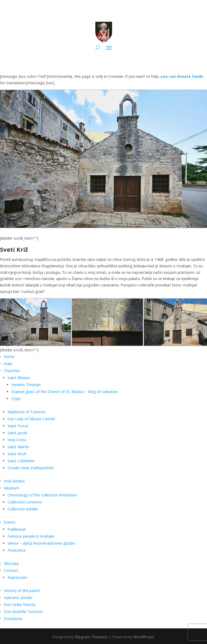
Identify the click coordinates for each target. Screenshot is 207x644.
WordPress (144, 637)
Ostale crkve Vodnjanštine (31, 468)
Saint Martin (18, 447)
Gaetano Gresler (18, 598)
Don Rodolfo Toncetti (23, 612)
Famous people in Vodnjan (31, 536)
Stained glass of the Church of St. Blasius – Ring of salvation (65, 392)
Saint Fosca (18, 426)
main (8, 364)
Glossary (11, 563)
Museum (11, 488)
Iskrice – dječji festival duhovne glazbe (41, 543)
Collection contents (25, 502)
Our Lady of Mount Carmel (31, 419)
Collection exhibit (23, 509)
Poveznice (17, 550)
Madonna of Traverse (27, 412)
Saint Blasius (19, 378)
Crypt (16, 399)
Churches (12, 371)
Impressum (17, 577)
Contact (11, 570)
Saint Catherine (21, 461)
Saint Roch (17, 454)
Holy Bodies (14, 481)
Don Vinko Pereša (20, 605)
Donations (13, 619)
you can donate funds (182, 76)
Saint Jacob (17, 433)
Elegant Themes (91, 637)
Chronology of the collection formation (42, 495)
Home (9, 357)
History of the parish (22, 591)
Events (10, 522)
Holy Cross (17, 440)
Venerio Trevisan (26, 385)
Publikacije (17, 529)
